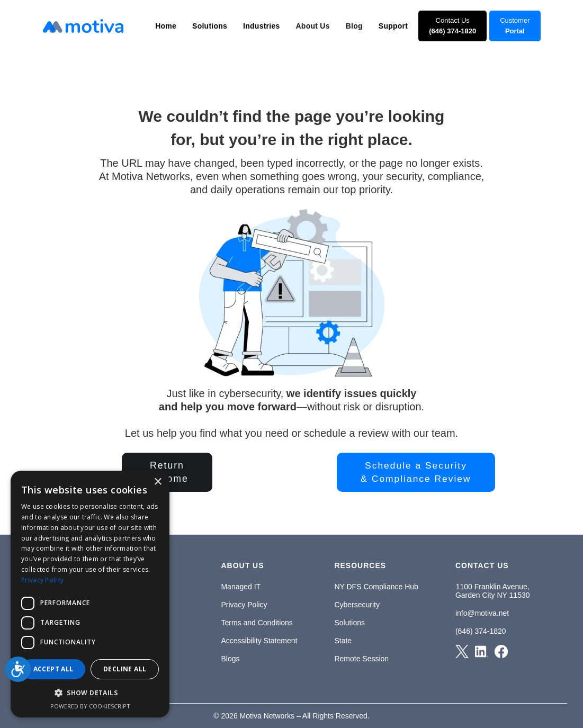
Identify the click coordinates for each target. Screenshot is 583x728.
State (343, 641)
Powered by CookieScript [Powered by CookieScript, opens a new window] (90, 706)
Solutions (349, 623)
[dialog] (90, 594)
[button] (166, 26)
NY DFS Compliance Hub (376, 587)
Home (166, 26)
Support (393, 26)
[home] (83, 26)
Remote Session (361, 659)
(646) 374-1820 (481, 631)
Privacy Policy (244, 605)
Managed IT (241, 587)
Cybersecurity (357, 605)
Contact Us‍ (452, 26)
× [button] (158, 482)
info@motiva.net (482, 613)
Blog (354, 26)
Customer (515, 26)
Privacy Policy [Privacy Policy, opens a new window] (42, 580)
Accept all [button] (53, 669)
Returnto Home (167, 472)
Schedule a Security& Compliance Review (416, 472)
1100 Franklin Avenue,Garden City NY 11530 (493, 591)
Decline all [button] (125, 669)
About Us (313, 26)
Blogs (230, 659)
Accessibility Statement (259, 641)
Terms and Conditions (257, 623)
